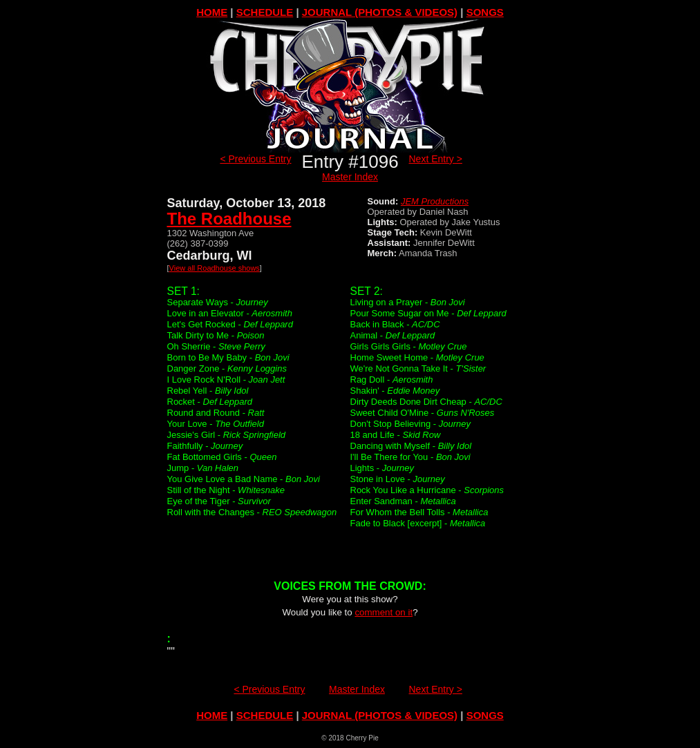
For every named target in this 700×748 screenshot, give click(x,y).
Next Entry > (436, 159)
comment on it (384, 612)
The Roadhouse (229, 219)
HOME (212, 12)
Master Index (350, 177)
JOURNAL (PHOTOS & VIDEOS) (380, 12)
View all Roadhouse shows (215, 268)
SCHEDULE (265, 12)
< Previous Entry (255, 159)
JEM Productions (435, 201)
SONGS (485, 12)
